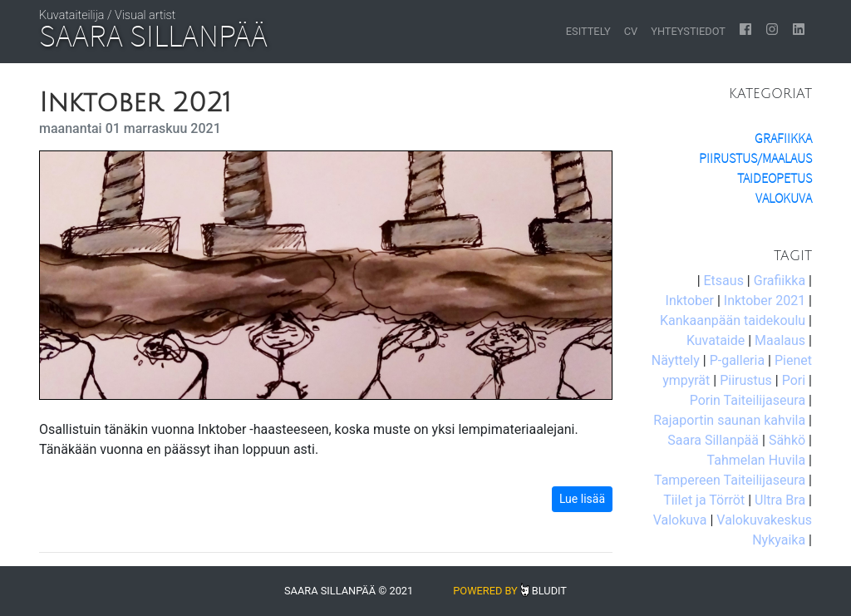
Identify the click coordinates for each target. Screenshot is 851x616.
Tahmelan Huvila (757, 460)
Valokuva (784, 198)
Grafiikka (783, 138)
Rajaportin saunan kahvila (729, 420)
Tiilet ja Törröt (704, 500)
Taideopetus (775, 178)
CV (631, 31)
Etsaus (724, 281)
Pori (794, 380)
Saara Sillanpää (713, 440)
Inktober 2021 (765, 301)
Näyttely (676, 360)
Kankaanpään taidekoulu (733, 320)
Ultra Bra (780, 500)
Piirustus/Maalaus (755, 158)
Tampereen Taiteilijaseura (730, 480)
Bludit (549, 591)
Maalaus (780, 340)
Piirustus (746, 380)
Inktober (690, 301)
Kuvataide (716, 340)
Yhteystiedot (688, 31)
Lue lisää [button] (582, 499)
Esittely (588, 31)
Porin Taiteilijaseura (748, 400)
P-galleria (737, 360)
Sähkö (787, 440)
